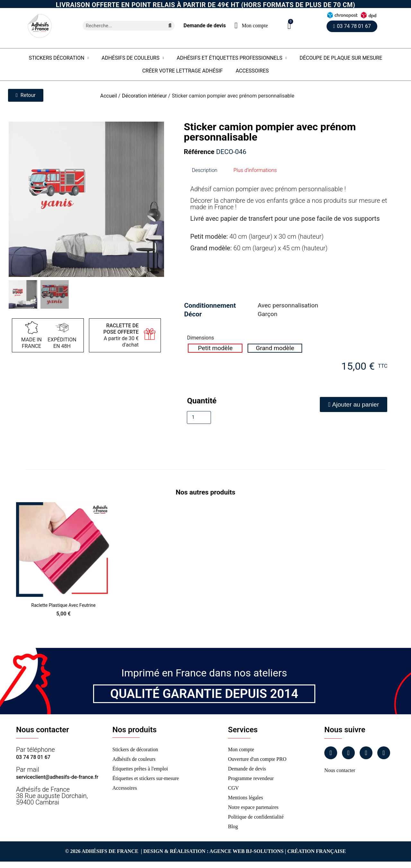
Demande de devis (205, 26)
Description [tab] (204, 170)
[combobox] (121, 26)
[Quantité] (199, 417)
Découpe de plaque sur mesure (341, 58)
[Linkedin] (366, 753)
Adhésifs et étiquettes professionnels (232, 58)
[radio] (215, 348)
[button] (289, 26)
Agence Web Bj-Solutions (246, 851)
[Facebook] (331, 753)
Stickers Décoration (59, 58)
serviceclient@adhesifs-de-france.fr (57, 777)
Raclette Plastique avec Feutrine (63, 605)
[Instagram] (348, 753)
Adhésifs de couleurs (133, 58)
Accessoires (252, 71)
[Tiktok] (384, 753)
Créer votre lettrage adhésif (183, 71)
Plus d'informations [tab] (255, 170)
